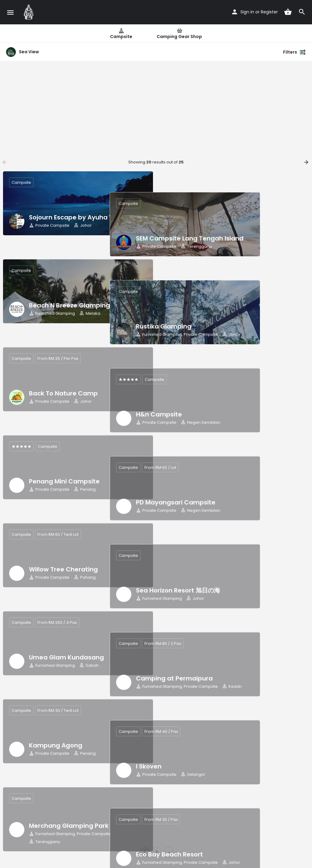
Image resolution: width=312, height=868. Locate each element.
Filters (294, 52)
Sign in (247, 12)
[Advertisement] (156, 107)
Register (269, 12)
